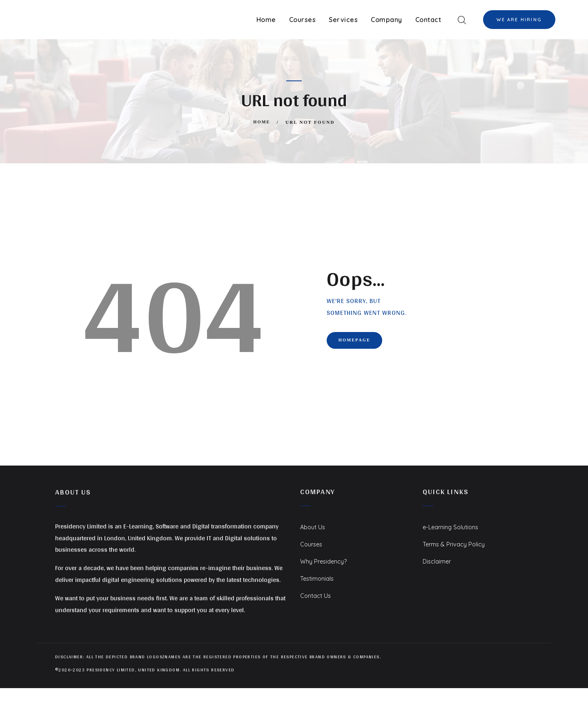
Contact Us (317, 595)
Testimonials (318, 578)
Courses (313, 544)
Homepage (361, 342)
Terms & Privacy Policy (456, 544)
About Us (314, 527)
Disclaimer (438, 561)
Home (262, 122)
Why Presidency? (326, 561)
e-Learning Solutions (453, 527)
